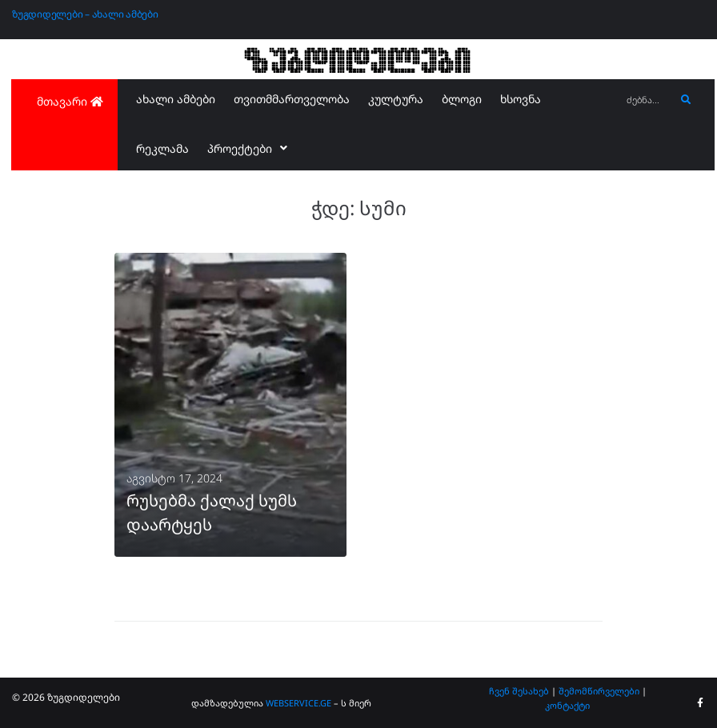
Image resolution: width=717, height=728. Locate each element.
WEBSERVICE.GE (298, 703)
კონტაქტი (567, 705)
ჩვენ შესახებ (519, 691)
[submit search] (686, 100)
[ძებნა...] (647, 100)
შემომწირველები (599, 691)
